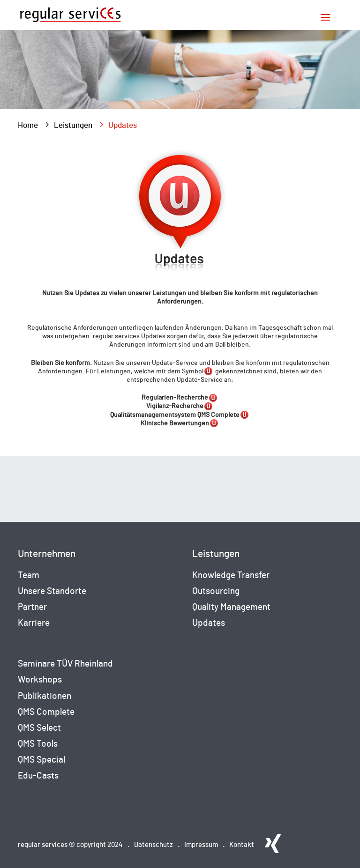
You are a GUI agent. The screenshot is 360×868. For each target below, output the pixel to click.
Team (29, 575)
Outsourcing (216, 591)
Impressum (201, 845)
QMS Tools (38, 744)
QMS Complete (46, 712)
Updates (209, 623)
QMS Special (41, 760)
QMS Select (39, 728)
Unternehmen (47, 554)
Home (28, 125)
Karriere (34, 623)
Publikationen (45, 696)
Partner (32, 607)
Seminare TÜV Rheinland (65, 664)
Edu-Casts (38, 776)
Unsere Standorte (52, 591)
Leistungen (73, 125)
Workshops (40, 680)
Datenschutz (154, 845)
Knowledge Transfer (231, 575)
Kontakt (242, 845)
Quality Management (231, 607)
